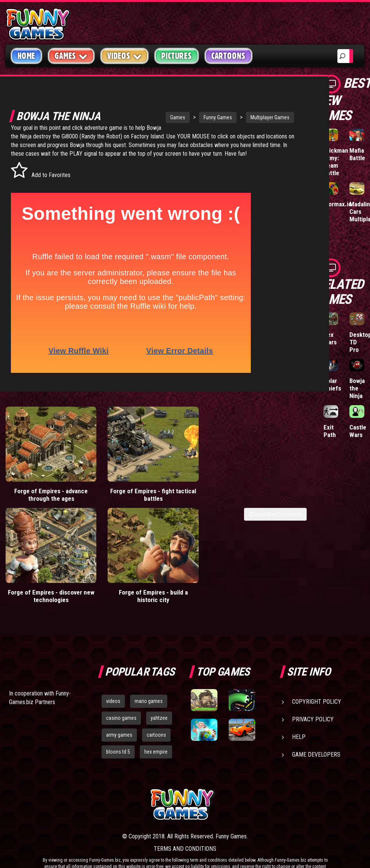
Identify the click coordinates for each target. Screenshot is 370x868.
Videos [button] (125, 56)
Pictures (176, 56)
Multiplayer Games (247, 117)
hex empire (156, 733)
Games (155, 117)
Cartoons (228, 56)
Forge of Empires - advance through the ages (38, 486)
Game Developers (316, 736)
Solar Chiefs (332, 384)
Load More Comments (275, 509)
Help (299, 719)
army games (119, 716)
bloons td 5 (118, 733)
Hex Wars (330, 338)
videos (113, 683)
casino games (121, 700)
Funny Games (195, 117)
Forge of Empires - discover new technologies (38, 574)
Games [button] (71, 56)
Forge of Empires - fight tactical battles (115, 482)
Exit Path (330, 431)
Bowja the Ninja (357, 388)
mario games (149, 683)
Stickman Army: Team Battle (336, 162)
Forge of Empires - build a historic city (115, 570)
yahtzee (159, 700)
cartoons (156, 716)
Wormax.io (338, 204)
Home (26, 56)
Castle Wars (358, 431)
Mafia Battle (357, 154)
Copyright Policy (317, 683)
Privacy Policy (313, 701)
